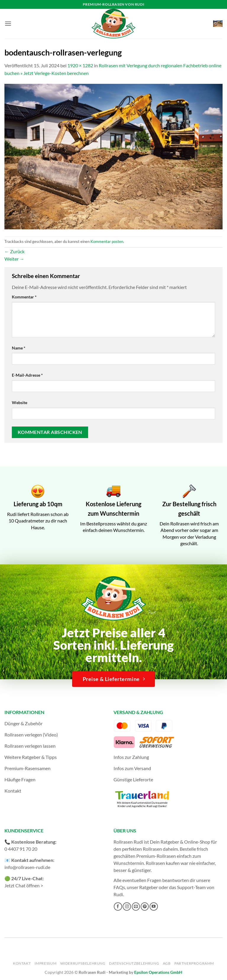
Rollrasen (152, 849)
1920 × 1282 (80, 65)
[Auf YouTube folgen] (154, 906)
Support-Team (191, 887)
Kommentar (24, 297)
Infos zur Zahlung (131, 757)
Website (20, 402)
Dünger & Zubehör (23, 723)
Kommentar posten (107, 241)
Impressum (46, 963)
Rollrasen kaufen (163, 863)
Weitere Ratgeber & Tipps (31, 757)
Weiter (14, 259)
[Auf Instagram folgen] (127, 906)
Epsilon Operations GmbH (158, 972)
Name (19, 348)
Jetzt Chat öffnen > (24, 885)
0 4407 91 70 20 (21, 849)
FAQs (119, 887)
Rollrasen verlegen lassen (30, 746)
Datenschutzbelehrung (134, 963)
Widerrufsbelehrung (83, 963)
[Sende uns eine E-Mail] (136, 906)
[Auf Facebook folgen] (118, 906)
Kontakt (13, 791)
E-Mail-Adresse (27, 375)
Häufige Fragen (20, 779)
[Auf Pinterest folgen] (145, 906)
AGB (167, 963)
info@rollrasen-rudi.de (27, 867)
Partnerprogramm (194, 963)
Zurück (14, 251)
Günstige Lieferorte (133, 779)
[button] (8, 23)
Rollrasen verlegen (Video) (31, 735)
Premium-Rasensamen (27, 768)
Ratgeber (149, 887)
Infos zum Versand (132, 768)
